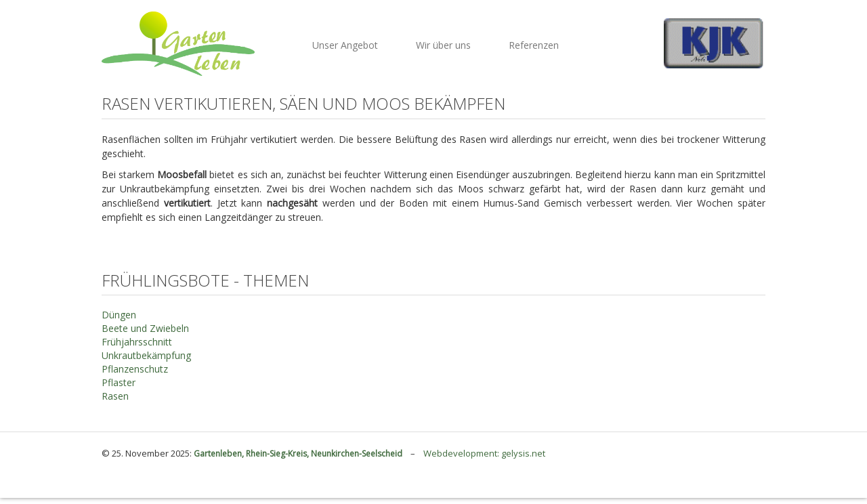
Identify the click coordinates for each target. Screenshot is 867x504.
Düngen (119, 315)
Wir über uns (443, 45)
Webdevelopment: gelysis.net (484, 453)
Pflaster (119, 382)
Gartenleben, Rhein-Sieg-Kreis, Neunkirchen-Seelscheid (299, 454)
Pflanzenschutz (135, 369)
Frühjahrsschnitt (137, 342)
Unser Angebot (345, 45)
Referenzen (534, 45)
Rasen (115, 396)
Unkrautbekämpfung (146, 355)
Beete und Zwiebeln (145, 328)
